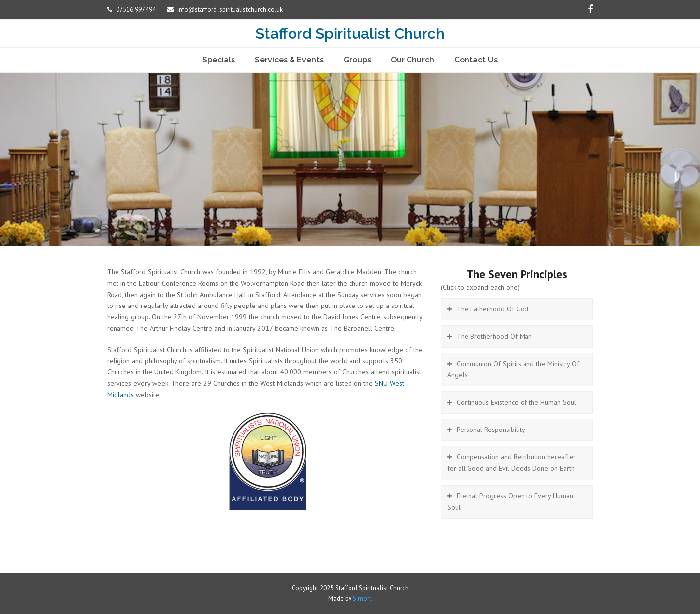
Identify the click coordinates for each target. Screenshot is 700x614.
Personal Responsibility (491, 430)
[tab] (517, 309)
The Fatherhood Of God (493, 309)
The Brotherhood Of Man (494, 336)
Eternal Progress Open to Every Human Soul (510, 502)
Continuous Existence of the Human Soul (516, 402)
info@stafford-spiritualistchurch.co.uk (230, 10)
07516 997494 (137, 10)
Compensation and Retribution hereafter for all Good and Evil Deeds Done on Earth (511, 462)
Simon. (363, 598)
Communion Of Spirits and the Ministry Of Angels (513, 369)
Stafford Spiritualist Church (350, 33)
